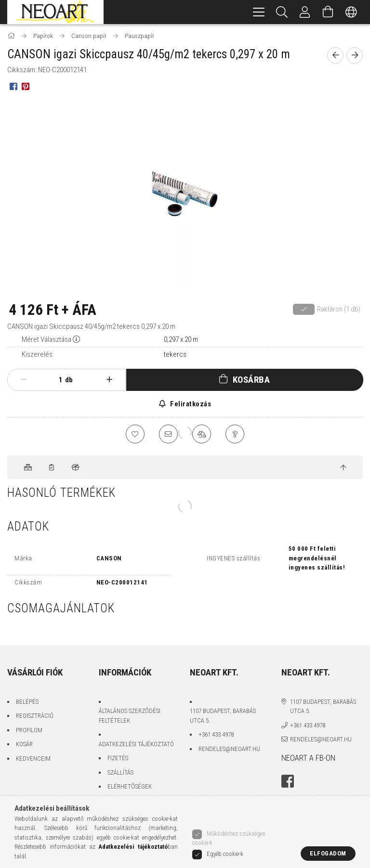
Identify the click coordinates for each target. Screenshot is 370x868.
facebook (288, 782)
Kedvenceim (33, 758)
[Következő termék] (355, 55)
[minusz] (24, 380)
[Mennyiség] (55, 380)
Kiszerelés (37, 354)
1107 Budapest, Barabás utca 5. (223, 716)
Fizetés (118, 758)
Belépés (27, 702)
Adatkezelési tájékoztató (136, 744)
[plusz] (109, 380)
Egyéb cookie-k (225, 854)
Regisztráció (35, 716)
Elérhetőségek (130, 787)
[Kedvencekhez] (134, 434)
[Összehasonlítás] (202, 434)
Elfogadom (328, 853)
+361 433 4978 (216, 735)
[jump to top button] (343, 468)
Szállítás (120, 772)
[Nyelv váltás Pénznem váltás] (351, 12)
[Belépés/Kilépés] (305, 12)
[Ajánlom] (168, 434)
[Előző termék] (335, 55)
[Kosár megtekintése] (328, 12)
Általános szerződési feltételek (130, 716)
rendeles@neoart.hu (229, 749)
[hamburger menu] (259, 12)
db (69, 380)
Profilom (29, 730)
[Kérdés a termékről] (236, 434)
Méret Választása (46, 339)
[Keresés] (282, 12)
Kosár (24, 745)
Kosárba (251, 380)
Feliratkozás (190, 404)
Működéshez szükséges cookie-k (229, 839)
